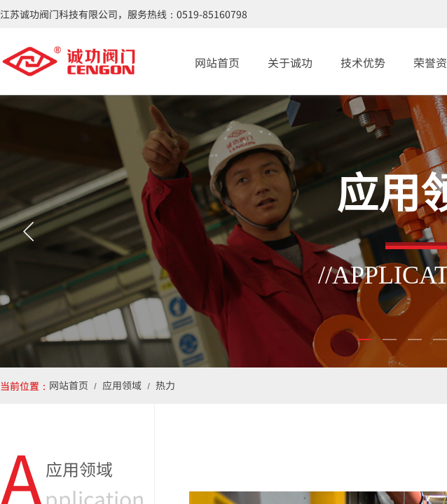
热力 (165, 385)
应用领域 (122, 385)
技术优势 (363, 62)
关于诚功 (290, 62)
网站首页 (217, 62)
